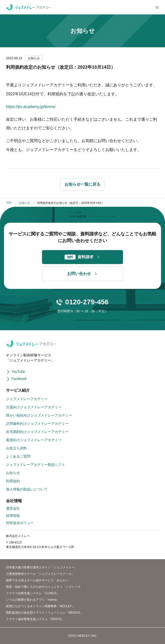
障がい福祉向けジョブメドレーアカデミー (39, 415)
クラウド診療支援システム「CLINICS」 (33, 593)
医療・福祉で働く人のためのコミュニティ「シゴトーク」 (45, 587)
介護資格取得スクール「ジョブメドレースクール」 (40, 574)
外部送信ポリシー (20, 523)
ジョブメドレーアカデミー (27, 399)
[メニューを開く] (157, 7)
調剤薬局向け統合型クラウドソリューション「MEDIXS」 (44, 613)
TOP (9, 203)
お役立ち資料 (16, 448)
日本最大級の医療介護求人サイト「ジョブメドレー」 (42, 567)
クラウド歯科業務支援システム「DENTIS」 (35, 619)
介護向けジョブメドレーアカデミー (34, 407)
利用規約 (13, 481)
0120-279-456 (87, 302)
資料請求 (82, 257)
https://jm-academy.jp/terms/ (31, 107)
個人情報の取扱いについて (27, 489)
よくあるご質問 (18, 456)
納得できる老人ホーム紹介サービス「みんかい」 (39, 580)
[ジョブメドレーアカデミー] (28, 7)
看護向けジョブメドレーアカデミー (34, 440)
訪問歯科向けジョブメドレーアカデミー (37, 424)
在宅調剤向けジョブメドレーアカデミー (37, 432)
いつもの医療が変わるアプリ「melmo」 (33, 600)
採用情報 (13, 516)
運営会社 (13, 508)
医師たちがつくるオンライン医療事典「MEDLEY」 (40, 606)
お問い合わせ (82, 274)
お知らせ (24, 203)
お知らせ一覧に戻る (82, 184)
